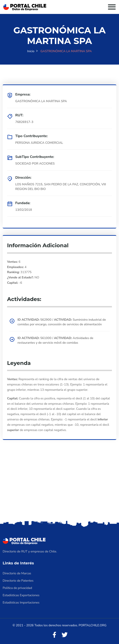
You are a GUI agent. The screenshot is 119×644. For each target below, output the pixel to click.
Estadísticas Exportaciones (21, 595)
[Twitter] (65, 635)
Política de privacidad (17, 588)
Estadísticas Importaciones (21, 603)
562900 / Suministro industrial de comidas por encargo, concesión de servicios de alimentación (62, 322)
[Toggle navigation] (112, 7)
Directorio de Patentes (18, 581)
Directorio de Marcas (17, 573)
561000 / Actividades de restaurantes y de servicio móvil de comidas (55, 340)
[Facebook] (54, 635)
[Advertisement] (59, 486)
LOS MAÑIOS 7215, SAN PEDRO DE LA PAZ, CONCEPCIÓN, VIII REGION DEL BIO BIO (61, 187)
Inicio (31, 51)
